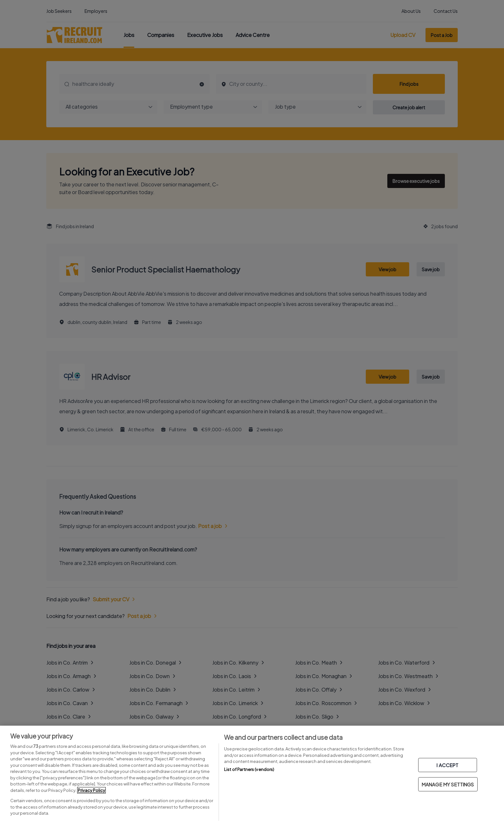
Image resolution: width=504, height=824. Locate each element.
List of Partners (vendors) (249, 769)
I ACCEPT (447, 765)
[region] (252, 775)
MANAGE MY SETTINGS (448, 784)
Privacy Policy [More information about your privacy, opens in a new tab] (91, 790)
